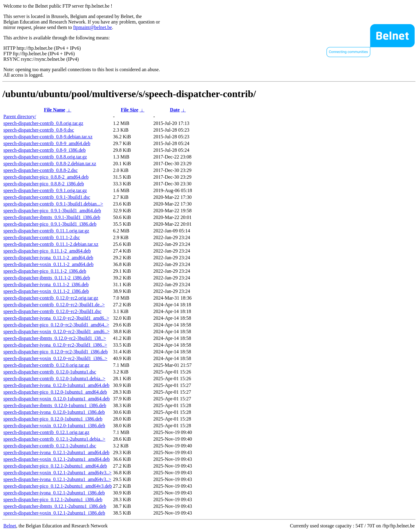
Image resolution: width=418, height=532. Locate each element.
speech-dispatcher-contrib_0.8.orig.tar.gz (43, 123)
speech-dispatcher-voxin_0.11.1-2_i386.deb (46, 291)
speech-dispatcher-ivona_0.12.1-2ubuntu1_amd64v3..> (57, 479)
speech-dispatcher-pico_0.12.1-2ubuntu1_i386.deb (53, 499)
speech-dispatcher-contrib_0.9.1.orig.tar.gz (45, 190)
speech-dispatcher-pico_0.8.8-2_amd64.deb (46, 177)
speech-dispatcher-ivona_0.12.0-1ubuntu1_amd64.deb (56, 385)
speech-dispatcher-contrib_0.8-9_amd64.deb (47, 143)
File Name (55, 110)
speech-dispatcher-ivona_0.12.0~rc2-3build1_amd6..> (56, 318)
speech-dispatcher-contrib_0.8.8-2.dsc (41, 170)
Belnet (10, 526)
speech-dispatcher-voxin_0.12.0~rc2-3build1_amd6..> (56, 332)
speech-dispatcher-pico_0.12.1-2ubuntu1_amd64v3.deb (58, 486)
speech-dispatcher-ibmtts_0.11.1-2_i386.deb (47, 278)
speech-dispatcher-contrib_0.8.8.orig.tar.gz (45, 157)
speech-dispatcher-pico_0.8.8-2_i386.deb (44, 184)
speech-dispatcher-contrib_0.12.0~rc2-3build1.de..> (54, 305)
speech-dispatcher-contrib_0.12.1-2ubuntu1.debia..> (54, 439)
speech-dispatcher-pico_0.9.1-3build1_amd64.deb (52, 211)
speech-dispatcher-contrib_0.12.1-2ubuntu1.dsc (50, 446)
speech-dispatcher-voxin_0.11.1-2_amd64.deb (48, 264)
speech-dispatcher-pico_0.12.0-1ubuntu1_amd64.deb (55, 392)
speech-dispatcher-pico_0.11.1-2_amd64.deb (47, 251)
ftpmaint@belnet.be (93, 27)
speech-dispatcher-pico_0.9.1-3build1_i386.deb (50, 224)
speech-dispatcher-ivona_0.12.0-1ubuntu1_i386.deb (54, 412)
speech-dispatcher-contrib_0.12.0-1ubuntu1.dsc (50, 372)
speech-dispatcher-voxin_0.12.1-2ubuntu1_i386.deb (54, 513)
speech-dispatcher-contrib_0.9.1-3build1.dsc (47, 197)
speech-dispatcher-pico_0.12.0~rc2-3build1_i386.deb (56, 352)
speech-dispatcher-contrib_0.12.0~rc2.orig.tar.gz (51, 298)
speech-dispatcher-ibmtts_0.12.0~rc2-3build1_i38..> (55, 338)
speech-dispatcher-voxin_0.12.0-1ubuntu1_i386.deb (54, 426)
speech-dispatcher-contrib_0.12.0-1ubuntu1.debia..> (54, 379)
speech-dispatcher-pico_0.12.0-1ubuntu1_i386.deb (53, 419)
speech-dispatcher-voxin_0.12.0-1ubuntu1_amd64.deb (56, 399)
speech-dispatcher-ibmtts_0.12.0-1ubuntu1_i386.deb (55, 405)
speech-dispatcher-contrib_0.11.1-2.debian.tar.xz (51, 244)
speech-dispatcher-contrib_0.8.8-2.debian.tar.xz (50, 164)
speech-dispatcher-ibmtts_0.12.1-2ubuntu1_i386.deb (55, 506)
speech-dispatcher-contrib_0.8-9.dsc (39, 130)
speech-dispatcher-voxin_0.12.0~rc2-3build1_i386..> (55, 358)
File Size (130, 110)
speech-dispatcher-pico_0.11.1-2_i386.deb (45, 271)
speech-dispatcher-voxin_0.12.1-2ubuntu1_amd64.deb (56, 459)
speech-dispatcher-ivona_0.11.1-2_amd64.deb (48, 258)
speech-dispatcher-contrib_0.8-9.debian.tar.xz (48, 137)
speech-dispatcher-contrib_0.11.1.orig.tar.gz (46, 231)
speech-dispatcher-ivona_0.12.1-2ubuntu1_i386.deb (54, 493)
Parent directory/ (20, 117)
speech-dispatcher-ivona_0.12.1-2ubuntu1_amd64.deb (56, 452)
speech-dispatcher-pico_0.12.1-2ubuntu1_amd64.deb (55, 466)
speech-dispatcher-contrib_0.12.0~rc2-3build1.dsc (52, 311)
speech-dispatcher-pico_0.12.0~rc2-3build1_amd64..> (56, 325)
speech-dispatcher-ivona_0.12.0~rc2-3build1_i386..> (55, 345)
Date (175, 110)
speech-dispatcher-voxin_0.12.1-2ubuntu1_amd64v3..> (57, 473)
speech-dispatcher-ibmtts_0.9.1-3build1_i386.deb (52, 217)
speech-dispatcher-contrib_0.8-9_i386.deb (45, 150)
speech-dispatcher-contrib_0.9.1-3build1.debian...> (53, 204)
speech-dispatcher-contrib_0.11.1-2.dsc (42, 237)
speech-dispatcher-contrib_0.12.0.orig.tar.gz (46, 365)
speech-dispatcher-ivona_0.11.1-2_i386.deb (46, 284)
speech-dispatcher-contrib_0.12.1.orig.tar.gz (46, 432)
